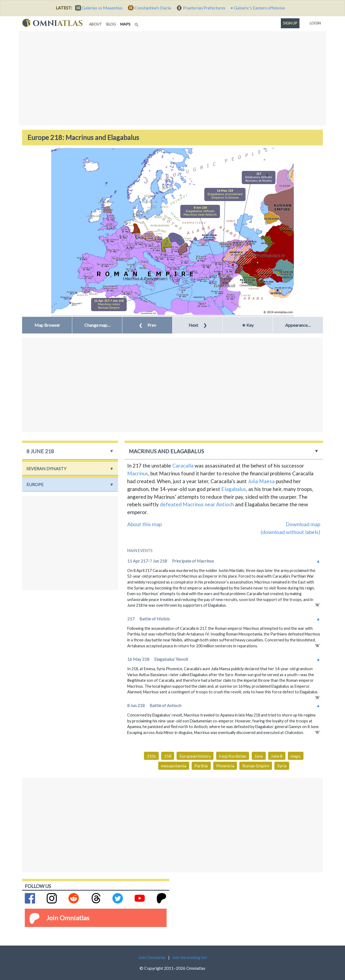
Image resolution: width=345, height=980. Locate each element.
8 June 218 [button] (40, 451)
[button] (97, 325)
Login (314, 22)
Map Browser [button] (47, 325)
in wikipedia (318, 605)
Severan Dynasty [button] (46, 468)
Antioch (218, 271)
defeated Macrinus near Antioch (197, 504)
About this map (144, 524)
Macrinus (138, 473)
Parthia (201, 766)
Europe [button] (35, 484)
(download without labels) (290, 532)
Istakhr (278, 270)
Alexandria (199, 297)
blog (111, 24)
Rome (142, 268)
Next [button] (198, 325)
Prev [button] (147, 325)
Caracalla (183, 466)
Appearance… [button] (298, 325)
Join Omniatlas (68, 918)
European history (195, 756)
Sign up (290, 23)
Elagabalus (234, 489)
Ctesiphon (249, 277)
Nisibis (233, 261)
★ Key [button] (248, 325)
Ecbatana (257, 264)
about (95, 24)
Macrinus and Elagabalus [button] (166, 451)
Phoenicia (225, 766)
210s (151, 756)
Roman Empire (256, 766)
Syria (282, 766)
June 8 (277, 756)
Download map (303, 524)
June (259, 756)
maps (126, 24)
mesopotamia (174, 766)
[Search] (137, 23)
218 (168, 756)
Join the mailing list (189, 957)
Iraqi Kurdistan (233, 756)
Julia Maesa (261, 481)
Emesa (227, 279)
